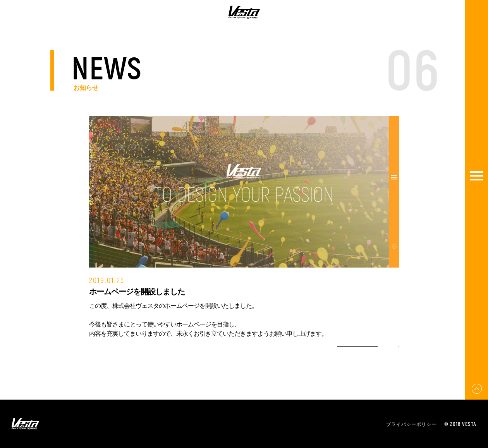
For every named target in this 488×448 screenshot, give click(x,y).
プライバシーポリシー (411, 424)
